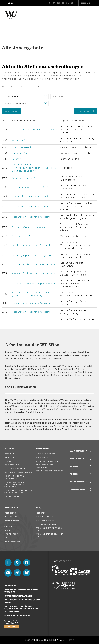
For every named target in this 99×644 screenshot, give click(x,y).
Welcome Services (45, 520)
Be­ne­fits (32, 426)
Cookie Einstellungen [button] (17, 615)
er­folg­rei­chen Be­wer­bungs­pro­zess (52, 423)
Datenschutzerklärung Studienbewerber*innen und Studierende (21, 609)
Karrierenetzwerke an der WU (49, 535)
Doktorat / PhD (12, 465)
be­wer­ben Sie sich (24, 412)
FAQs (15, 429)
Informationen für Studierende (14, 477)
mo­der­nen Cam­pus (40, 355)
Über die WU (10, 513)
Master (8, 461)
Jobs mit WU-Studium (46, 524)
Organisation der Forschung (45, 466)
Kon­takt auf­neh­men (75, 429)
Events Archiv (11, 534)
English (71, 3)
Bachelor (9, 457)
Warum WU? (10, 454)
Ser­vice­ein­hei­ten (67, 372)
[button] (8, 3)
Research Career (44, 517)
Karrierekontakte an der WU (49, 529)
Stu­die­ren (42, 359)
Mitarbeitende (78, 482)
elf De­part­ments (65, 369)
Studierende (77, 459)
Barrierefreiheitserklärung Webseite (21, 591)
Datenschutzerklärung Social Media (22, 601)
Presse (74, 474)
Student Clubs (12, 497)
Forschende (42, 457)
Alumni (74, 466)
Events (8, 538)
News (7, 530)
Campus (8, 527)
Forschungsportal (45, 454)
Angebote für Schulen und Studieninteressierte (18, 492)
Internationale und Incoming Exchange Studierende (15, 484)
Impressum (11, 586)
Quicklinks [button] (89, 3)
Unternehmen (78, 490)
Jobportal (41, 513)
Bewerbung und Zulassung (18, 472)
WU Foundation (12, 541)
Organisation (11, 517)
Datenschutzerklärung (18, 596)
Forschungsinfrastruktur (49, 471)
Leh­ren (29, 359)
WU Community (78, 451)
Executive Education (15, 469)
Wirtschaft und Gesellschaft (12, 522)
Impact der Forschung (47, 461)
